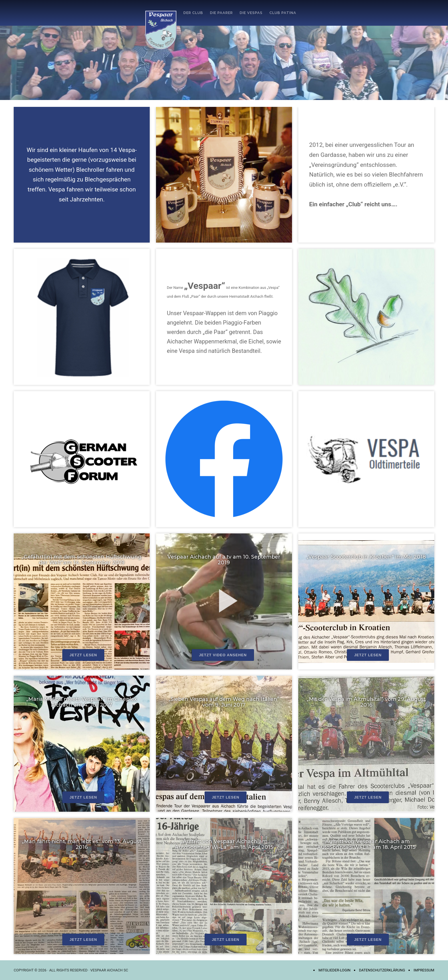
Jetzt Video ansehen (223, 655)
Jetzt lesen (83, 655)
